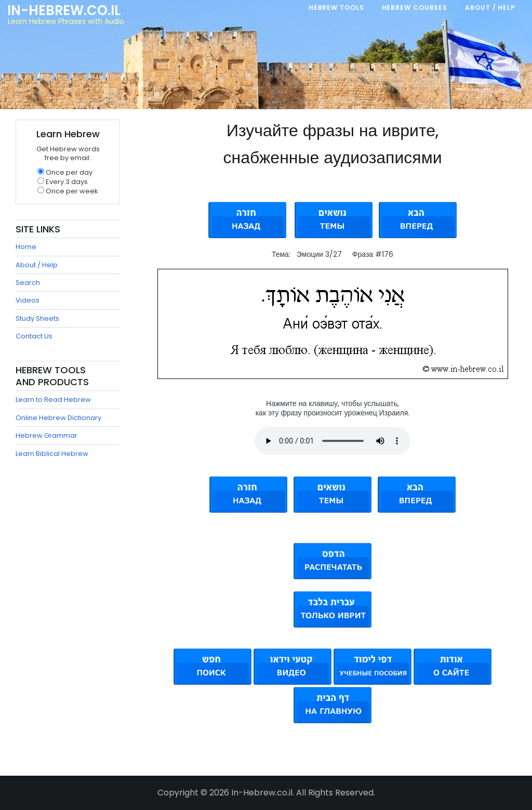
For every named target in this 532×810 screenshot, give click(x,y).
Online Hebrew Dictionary (58, 418)
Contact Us (34, 336)
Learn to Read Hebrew (53, 400)
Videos (28, 300)
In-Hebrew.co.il (64, 10)
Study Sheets (37, 318)
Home (26, 247)
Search (28, 283)
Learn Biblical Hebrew (52, 454)
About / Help (37, 265)
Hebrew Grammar (46, 435)
